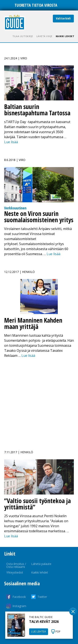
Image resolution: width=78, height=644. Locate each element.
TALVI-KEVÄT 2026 (44, 622)
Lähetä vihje (44, 36)
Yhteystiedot (15, 572)
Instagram (19, 606)
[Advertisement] (39, 402)
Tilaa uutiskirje (23, 36)
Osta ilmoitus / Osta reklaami (16, 565)
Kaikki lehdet (65, 36)
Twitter (42, 597)
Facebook (19, 597)
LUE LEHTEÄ (39, 632)
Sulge (73, 612)
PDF (58, 632)
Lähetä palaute (41, 564)
